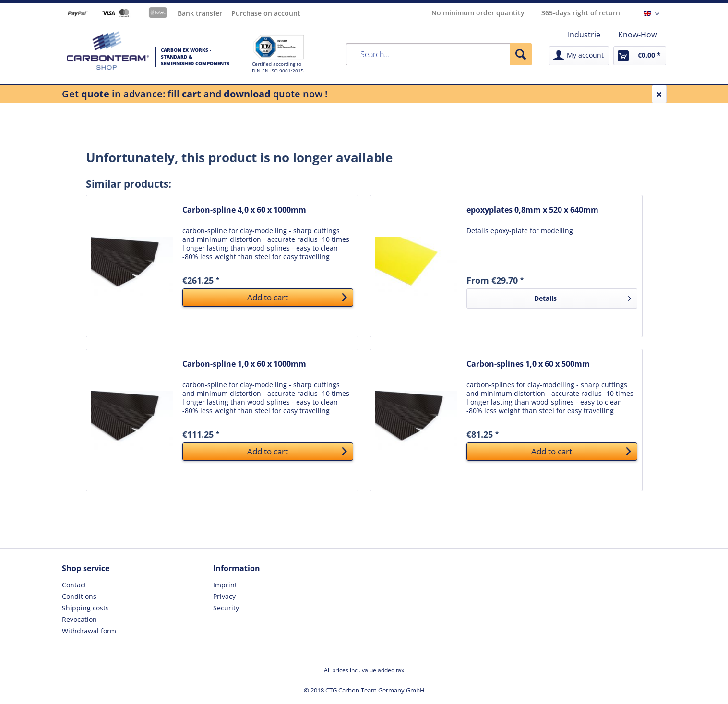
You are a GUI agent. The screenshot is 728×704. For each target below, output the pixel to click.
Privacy (224, 596)
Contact (74, 585)
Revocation (79, 619)
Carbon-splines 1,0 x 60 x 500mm (528, 364)
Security (226, 608)
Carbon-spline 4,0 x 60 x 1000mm (244, 210)
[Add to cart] (268, 298)
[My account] (579, 56)
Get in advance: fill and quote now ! (195, 94)
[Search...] (439, 54)
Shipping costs (85, 608)
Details (582, 297)
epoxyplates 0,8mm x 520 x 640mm (532, 210)
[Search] (521, 54)
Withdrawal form (89, 631)
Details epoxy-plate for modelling (520, 231)
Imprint (225, 585)
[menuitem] (584, 35)
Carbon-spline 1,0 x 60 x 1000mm (244, 364)
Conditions (79, 596)
